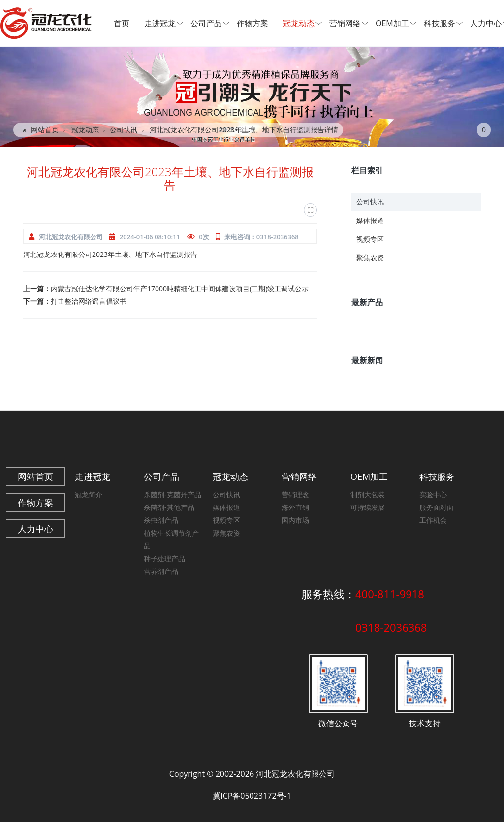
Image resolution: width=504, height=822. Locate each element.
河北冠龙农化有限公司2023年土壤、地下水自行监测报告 (110, 254)
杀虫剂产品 (161, 520)
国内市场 (295, 520)
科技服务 (442, 23)
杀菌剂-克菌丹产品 (173, 494)
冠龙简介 (89, 494)
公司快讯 (124, 130)
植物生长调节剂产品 (171, 539)
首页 (122, 23)
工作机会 (433, 520)
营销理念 (295, 494)
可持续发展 (368, 507)
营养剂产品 (161, 571)
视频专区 (370, 239)
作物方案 (252, 23)
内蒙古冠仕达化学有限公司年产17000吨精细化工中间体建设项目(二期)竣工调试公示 (180, 289)
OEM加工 (395, 23)
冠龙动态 (302, 23)
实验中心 (433, 494)
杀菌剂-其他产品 (169, 507)
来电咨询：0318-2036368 (262, 237)
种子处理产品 (164, 558)
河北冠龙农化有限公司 (71, 237)
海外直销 (295, 507)
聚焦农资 (370, 258)
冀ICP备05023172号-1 (252, 796)
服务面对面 (437, 507)
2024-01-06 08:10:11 (150, 237)
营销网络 (348, 23)
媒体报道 (370, 220)
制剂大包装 (368, 494)
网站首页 (41, 130)
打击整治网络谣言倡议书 (89, 301)
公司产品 (209, 23)
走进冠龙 (163, 23)
